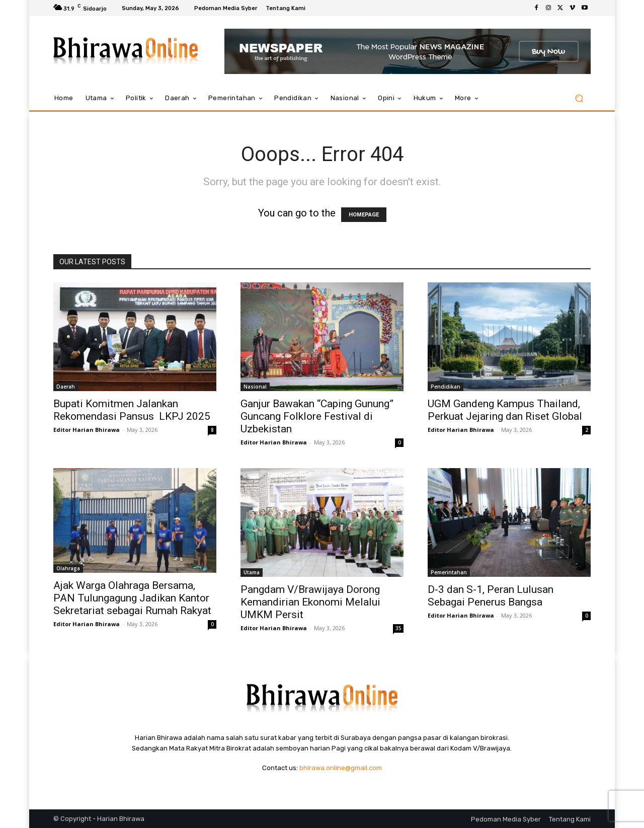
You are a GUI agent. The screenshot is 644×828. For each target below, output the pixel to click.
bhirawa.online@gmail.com (341, 768)
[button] (579, 98)
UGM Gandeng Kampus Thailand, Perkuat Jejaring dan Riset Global (505, 410)
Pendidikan (446, 387)
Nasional (255, 387)
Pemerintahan (449, 572)
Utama (252, 572)
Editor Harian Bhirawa (87, 430)
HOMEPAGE (364, 215)
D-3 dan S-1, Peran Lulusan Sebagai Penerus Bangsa (491, 596)
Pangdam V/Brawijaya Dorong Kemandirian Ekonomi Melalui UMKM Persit (310, 602)
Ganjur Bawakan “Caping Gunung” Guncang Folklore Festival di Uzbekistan (317, 416)
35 (398, 628)
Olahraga (68, 568)
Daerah (66, 387)
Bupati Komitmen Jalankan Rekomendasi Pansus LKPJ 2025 (132, 410)
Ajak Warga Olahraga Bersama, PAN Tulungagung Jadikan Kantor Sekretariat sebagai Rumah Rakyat (132, 598)
